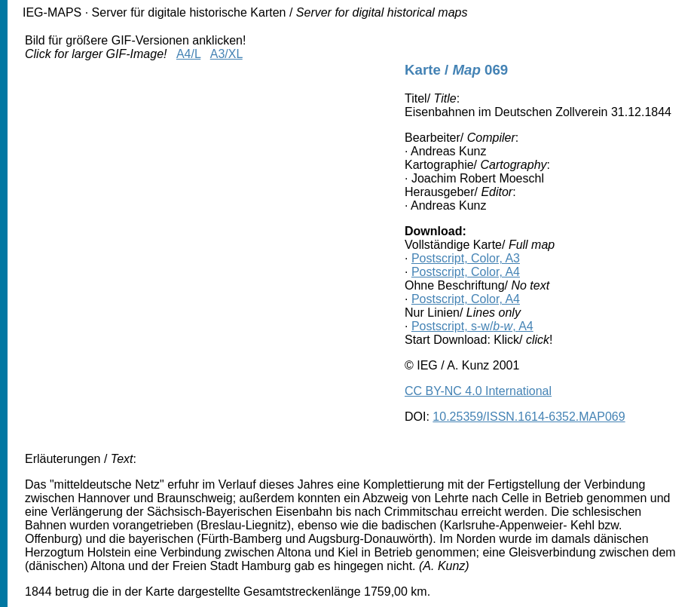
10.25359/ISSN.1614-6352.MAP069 (529, 417)
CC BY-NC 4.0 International (478, 391)
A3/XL (226, 54)
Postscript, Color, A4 (466, 272)
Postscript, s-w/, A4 (472, 326)
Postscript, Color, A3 (466, 258)
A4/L (188, 54)
